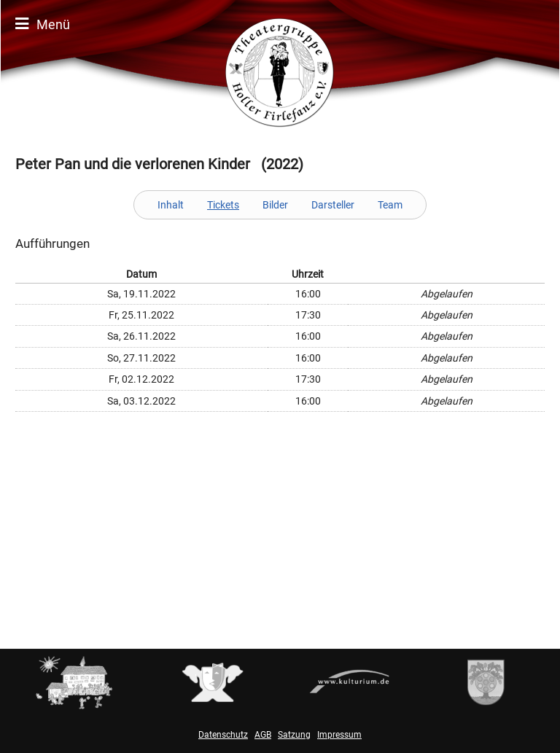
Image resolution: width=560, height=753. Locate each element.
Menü (43, 24)
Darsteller (333, 205)
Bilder (275, 205)
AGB (263, 735)
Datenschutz (223, 735)
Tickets (223, 205)
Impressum (339, 735)
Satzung (294, 735)
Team (390, 205)
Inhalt (171, 205)
